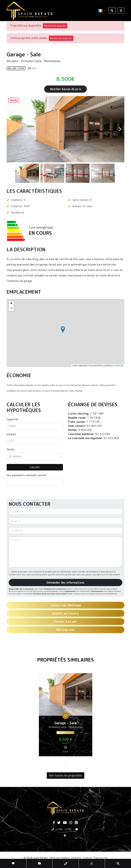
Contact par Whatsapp (66, 605)
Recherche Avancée (55, 26)
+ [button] (11, 304)
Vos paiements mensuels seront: (27, 475)
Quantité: (13, 419)
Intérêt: (12, 434)
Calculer (35, 467)
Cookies (87, 858)
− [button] (11, 309)
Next (120, 129)
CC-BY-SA (119, 366)
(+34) (59, 829)
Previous (11, 129)
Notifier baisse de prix (65, 89)
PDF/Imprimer (65, 630)
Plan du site (101, 858)
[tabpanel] (66, 716)
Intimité (76, 858)
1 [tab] (65, 764)
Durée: (11, 449)
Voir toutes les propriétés (65, 776)
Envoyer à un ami (65, 622)
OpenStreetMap (96, 366)
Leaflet (75, 366)
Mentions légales (60, 858)
